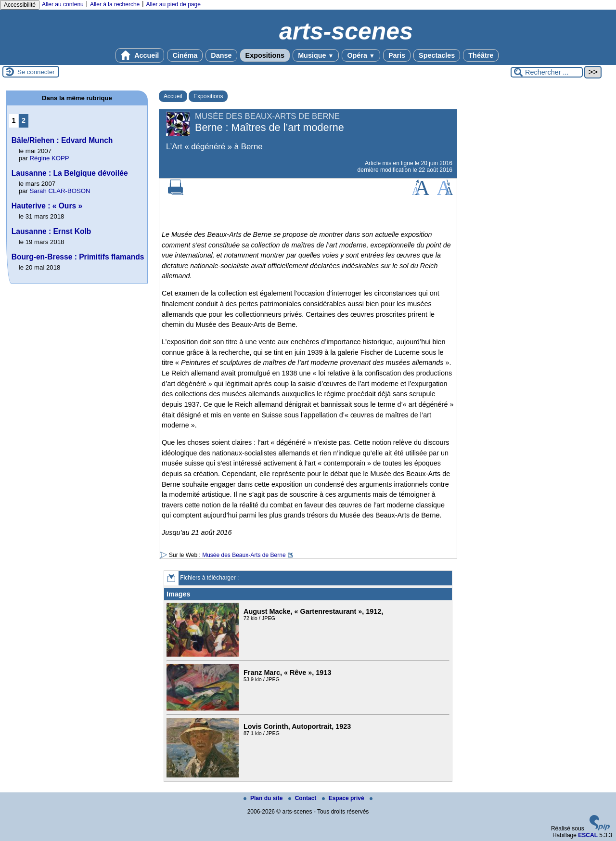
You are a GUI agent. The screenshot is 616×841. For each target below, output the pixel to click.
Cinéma (185, 55)
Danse (221, 55)
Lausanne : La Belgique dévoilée (70, 173)
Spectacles (437, 55)
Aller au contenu (63, 4)
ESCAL (588, 835)
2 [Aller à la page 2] (24, 120)
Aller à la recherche (115, 4)
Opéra (361, 55)
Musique (316, 55)
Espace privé (344, 798)
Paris (397, 55)
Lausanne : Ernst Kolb (51, 231)
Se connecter (36, 72)
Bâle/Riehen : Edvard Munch (62, 140)
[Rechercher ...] (547, 72)
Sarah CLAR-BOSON (60, 191)
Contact (303, 798)
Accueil (140, 55)
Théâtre (481, 55)
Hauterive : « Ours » (47, 206)
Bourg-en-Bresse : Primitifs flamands (78, 257)
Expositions (265, 55)
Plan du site (264, 798)
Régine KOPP (50, 158)
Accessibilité (20, 5)
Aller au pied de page (173, 4)
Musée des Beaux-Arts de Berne (244, 555)
